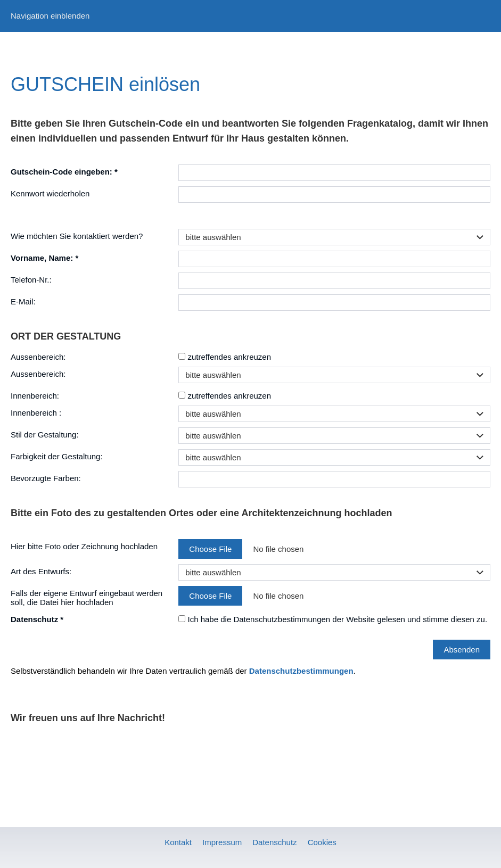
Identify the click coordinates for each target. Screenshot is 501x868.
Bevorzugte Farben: (46, 478)
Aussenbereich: (38, 357)
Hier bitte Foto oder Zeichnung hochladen (84, 546)
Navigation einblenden (50, 16)
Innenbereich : (36, 413)
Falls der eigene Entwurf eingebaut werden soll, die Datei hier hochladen (87, 598)
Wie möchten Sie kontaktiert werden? (77, 236)
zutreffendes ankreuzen (225, 357)
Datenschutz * (37, 619)
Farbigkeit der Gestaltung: (57, 456)
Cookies (322, 842)
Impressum (222, 842)
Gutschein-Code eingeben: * (64, 172)
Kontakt (178, 842)
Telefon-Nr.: (31, 280)
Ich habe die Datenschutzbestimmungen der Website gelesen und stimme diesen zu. (333, 619)
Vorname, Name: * (44, 258)
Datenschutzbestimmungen (301, 671)
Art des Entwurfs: (41, 571)
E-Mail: (23, 301)
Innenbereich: (35, 396)
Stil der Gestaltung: (45, 435)
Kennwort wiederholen (50, 193)
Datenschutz (274, 842)
